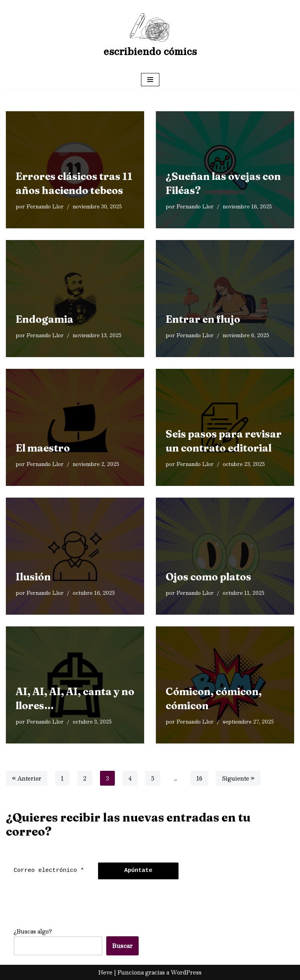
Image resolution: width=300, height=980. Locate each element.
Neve (105, 972)
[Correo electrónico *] (50, 871)
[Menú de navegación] (150, 80)
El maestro (43, 448)
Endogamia (45, 319)
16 (199, 778)
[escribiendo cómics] (150, 36)
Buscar (122, 946)
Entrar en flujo (203, 319)
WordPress (186, 972)
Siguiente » (238, 778)
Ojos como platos (208, 577)
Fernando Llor (45, 206)
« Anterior (27, 778)
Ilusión (33, 577)
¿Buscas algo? (33, 931)
